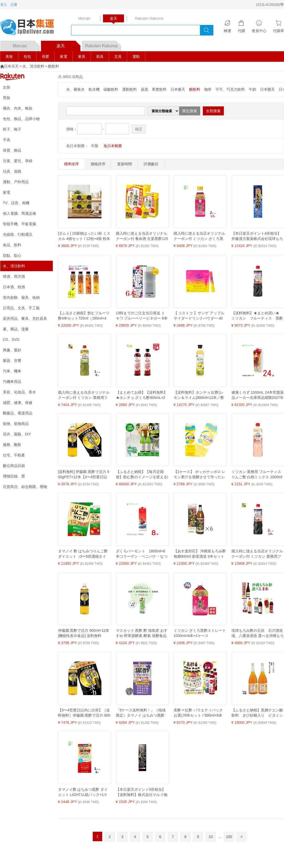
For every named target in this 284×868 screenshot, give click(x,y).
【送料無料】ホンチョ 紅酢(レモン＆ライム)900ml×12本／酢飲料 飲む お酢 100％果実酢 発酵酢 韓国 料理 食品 (199, 395)
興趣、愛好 (12, 350)
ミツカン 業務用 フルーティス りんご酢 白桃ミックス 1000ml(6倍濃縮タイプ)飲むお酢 (257, 475)
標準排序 (71, 164)
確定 (139, 129)
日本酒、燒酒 (14, 287)
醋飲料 (54, 66)
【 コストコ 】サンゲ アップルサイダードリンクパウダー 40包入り (199, 316)
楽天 (68, 44)
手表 (7, 140)
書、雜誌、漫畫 (16, 329)
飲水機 (94, 89)
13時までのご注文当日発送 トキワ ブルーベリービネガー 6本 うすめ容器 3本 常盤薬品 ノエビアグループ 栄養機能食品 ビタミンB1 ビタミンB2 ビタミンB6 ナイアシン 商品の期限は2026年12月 (142, 316)
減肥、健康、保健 (18, 403)
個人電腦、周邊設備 (19, 213)
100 (229, 837)
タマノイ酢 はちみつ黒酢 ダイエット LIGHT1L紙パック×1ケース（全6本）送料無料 (83, 792)
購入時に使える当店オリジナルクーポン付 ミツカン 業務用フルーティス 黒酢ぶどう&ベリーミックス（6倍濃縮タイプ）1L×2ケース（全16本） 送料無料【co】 (258, 554)
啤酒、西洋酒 (14, 276)
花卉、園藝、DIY (17, 434)
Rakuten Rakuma (103, 44)
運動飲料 (130, 89)
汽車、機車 (12, 371)
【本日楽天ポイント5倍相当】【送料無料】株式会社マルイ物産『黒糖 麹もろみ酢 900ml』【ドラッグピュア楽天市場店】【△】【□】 (142, 792)
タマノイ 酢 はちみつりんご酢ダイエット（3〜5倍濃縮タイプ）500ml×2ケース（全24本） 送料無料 (84, 554)
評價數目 (151, 164)
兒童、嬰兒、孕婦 (18, 161)
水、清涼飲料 (33, 66)
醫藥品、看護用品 (18, 413)
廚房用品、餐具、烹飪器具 (25, 319)
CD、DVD (11, 340)
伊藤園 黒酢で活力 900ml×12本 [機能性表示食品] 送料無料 (84, 633)
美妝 (9, 57)
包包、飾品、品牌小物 (21, 119)
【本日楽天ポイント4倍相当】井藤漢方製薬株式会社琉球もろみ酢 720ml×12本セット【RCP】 (257, 236)
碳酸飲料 (111, 89)
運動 (136, 57)
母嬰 (45, 57)
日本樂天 (178, 89)
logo (30, 28)
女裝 (7, 87)
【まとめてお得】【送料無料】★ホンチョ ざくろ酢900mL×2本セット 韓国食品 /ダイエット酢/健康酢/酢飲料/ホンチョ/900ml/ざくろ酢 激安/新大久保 (142, 395)
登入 (4, 5)
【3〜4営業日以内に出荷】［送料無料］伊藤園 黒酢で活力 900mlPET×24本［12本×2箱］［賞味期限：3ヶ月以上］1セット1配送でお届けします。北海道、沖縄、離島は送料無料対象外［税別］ (84, 713)
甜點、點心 (12, 255)
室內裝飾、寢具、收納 (21, 297)
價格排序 (98, 164)
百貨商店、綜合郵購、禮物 (25, 487)
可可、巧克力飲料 (230, 89)
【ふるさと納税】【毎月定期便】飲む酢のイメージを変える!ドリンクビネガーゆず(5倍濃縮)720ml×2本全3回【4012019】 (142, 475)
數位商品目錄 (14, 466)
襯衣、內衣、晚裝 (18, 108)
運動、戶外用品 (16, 182)
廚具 (100, 57)
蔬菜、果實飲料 (154, 89)
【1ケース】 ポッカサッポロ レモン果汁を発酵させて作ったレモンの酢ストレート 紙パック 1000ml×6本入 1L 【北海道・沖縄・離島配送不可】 (200, 475)
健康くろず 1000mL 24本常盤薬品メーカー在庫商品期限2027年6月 (258, 395)
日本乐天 (11, 66)
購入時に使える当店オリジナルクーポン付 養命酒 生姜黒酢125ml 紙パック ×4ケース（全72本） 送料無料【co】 (142, 236)
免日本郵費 (113, 146)
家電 (64, 57)
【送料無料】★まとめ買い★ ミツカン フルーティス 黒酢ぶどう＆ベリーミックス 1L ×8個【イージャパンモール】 (257, 316)
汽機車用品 (12, 382)
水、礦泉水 (75, 89)
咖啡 (208, 89)
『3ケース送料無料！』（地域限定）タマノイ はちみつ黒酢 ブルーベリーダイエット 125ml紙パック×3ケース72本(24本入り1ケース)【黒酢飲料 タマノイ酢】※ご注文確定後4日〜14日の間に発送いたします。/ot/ (142, 713)
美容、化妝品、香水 (19, 392)
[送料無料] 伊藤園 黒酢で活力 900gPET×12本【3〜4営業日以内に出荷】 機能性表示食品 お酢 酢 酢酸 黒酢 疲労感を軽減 (84, 475)
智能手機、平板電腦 (19, 224)
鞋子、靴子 (12, 129)
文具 (118, 57)
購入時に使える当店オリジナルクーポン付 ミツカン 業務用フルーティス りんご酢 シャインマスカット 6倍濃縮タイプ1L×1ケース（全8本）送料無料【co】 (84, 395)
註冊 (14, 5)
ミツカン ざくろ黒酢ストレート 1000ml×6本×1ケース (200, 633)
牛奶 (252, 89)
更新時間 (125, 164)
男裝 (7, 98)
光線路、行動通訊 (18, 234)
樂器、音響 (12, 361)
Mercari (26, 44)
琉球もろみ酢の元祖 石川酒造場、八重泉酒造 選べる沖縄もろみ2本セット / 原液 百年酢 (258, 633)
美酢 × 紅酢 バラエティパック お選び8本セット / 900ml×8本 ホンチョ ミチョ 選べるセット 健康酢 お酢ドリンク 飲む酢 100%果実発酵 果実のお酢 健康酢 (199, 713)
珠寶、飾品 (12, 150)
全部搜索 (213, 111)
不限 (95, 146)
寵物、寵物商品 (16, 424)
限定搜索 (190, 111)
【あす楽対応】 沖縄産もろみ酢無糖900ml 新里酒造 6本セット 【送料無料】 (200, 554)
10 (211, 837)
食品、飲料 (12, 245)
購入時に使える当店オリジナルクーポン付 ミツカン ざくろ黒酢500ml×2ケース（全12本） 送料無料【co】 (200, 236)
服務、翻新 (12, 445)
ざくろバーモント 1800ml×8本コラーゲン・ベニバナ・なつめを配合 (142, 554)
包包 (27, 57)
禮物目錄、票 (14, 476)
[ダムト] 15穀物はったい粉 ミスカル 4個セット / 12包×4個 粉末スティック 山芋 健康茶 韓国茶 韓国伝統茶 (84, 236)
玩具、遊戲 (12, 171)
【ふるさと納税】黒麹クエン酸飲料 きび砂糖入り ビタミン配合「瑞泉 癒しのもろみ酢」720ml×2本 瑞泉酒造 (257, 713)
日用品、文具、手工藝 (21, 308)
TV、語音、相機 (16, 203)
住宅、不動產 (14, 455)
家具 (82, 57)
